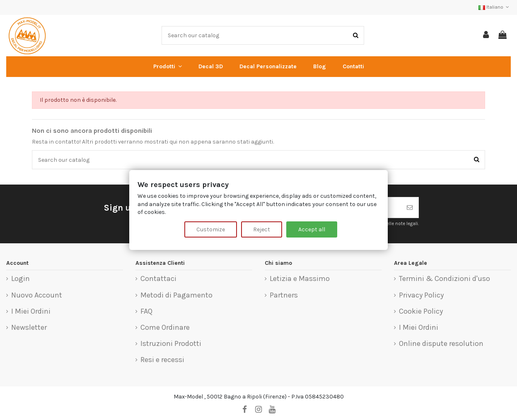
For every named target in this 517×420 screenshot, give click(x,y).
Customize (211, 229)
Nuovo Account (37, 295)
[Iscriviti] (410, 208)
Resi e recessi (162, 360)
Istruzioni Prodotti (171, 344)
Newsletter (29, 328)
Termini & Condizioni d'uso (445, 279)
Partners (284, 295)
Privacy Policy (421, 295)
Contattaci (158, 279)
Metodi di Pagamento (176, 295)
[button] (168, 67)
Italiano (495, 7)
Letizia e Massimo (300, 279)
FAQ (146, 312)
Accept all (312, 229)
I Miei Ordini (31, 312)
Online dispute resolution (441, 344)
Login (21, 279)
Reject (262, 229)
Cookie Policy (421, 312)
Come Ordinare (165, 328)
